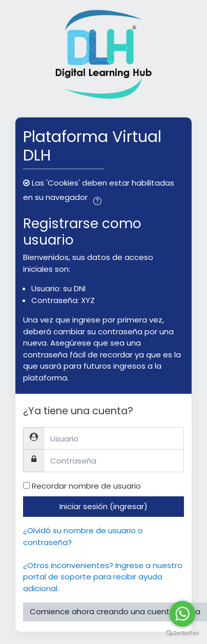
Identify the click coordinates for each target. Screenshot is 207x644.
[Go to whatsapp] (182, 614)
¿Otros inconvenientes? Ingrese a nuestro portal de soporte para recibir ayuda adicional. (103, 577)
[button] (98, 198)
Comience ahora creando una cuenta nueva (115, 611)
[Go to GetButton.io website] (182, 633)
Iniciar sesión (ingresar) (103, 506)
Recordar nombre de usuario (86, 486)
